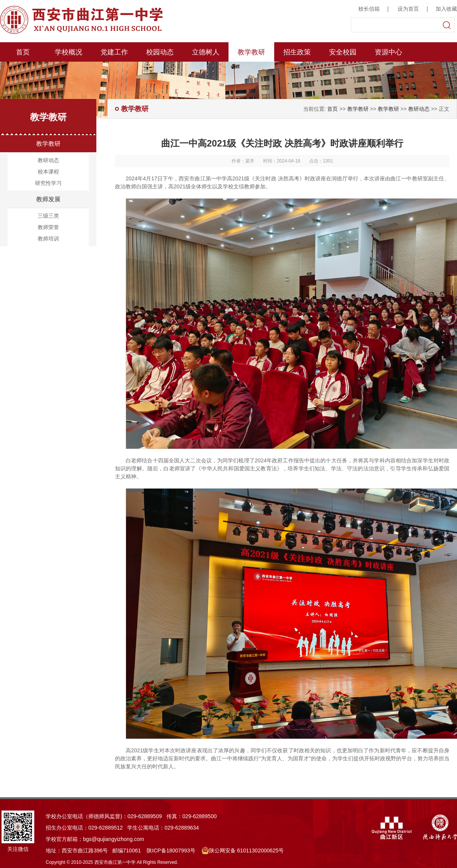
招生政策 (297, 52)
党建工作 (114, 52)
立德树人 (206, 52)
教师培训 (48, 239)
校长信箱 (369, 9)
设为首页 (408, 9)
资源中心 (388, 52)
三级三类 (48, 216)
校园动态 (160, 52)
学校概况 (69, 52)
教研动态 (48, 160)
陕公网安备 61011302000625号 (243, 850)
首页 (23, 52)
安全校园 (343, 52)
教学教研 (251, 52)
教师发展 (48, 199)
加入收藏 (446, 9)
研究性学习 (48, 183)
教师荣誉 (48, 227)
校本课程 (48, 172)
